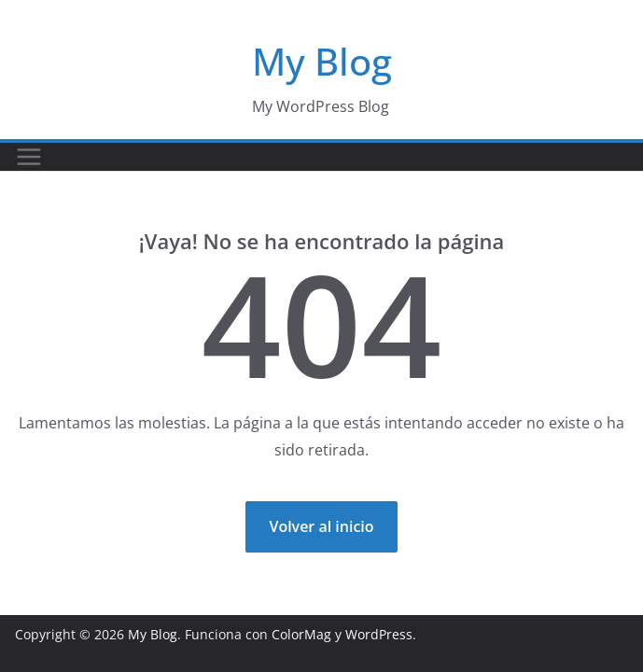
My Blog (322, 61)
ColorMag (301, 634)
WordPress (379, 634)
